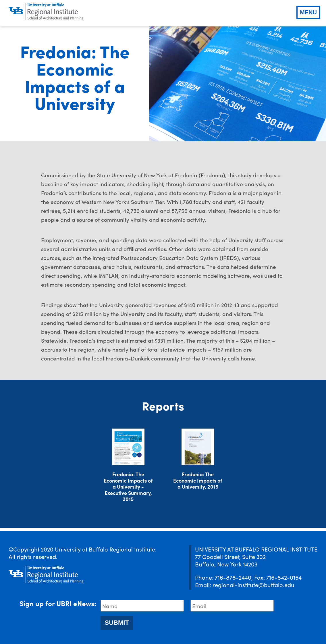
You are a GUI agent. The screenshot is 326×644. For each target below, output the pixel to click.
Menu (308, 12)
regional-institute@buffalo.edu (253, 585)
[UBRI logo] (46, 12)
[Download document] (128, 447)
